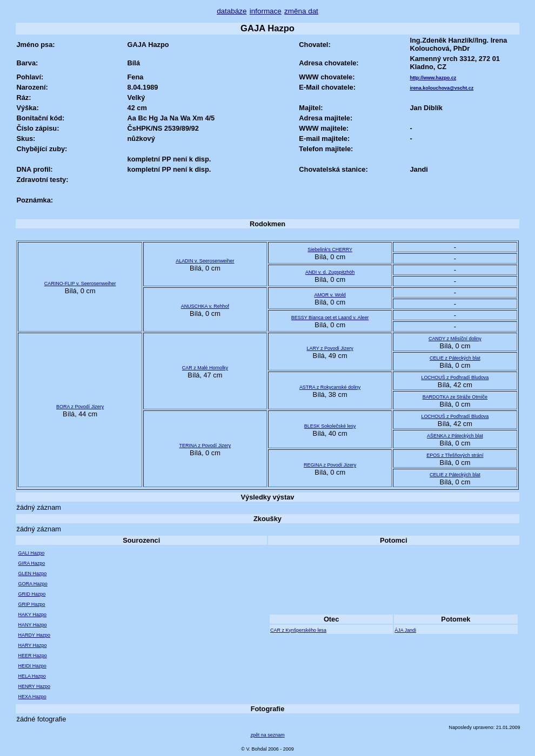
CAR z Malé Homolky (205, 368)
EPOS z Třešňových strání (455, 455)
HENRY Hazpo (34, 686)
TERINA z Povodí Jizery (205, 446)
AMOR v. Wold (330, 295)
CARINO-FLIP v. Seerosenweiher (80, 283)
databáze (232, 11)
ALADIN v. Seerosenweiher (205, 261)
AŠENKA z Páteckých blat (455, 436)
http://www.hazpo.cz (433, 78)
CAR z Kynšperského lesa (298, 630)
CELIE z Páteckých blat (455, 358)
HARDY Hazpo (34, 635)
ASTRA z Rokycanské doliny (330, 387)
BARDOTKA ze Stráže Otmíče (455, 397)
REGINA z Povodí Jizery (330, 465)
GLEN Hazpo (32, 573)
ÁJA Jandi (405, 630)
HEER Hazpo (32, 656)
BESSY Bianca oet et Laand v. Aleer (330, 318)
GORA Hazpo (32, 584)
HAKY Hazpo (32, 615)
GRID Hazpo (32, 594)
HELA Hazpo (32, 676)
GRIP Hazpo (31, 604)
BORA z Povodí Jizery (80, 407)
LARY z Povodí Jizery (330, 348)
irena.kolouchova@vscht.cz (442, 88)
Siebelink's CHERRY (330, 249)
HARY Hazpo (32, 645)
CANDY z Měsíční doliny (455, 339)
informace (266, 11)
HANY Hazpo (32, 625)
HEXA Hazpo (32, 697)
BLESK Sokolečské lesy (330, 426)
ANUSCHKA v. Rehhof (205, 306)
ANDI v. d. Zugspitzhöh (330, 272)
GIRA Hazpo (31, 563)
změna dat (301, 11)
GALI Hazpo (31, 553)
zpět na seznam (267, 735)
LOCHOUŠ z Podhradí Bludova (455, 377)
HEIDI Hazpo (32, 666)
